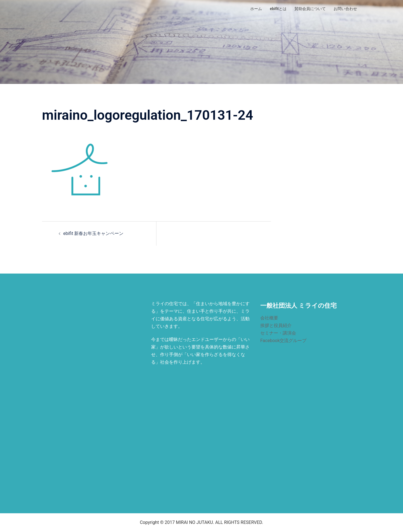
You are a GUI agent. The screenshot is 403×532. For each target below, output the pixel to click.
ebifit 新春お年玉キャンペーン (93, 233)
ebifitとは (278, 9)
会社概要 (269, 318)
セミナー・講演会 (278, 333)
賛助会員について (310, 9)
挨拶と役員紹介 (276, 325)
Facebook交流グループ (283, 341)
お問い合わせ (345, 9)
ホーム (256, 9)
